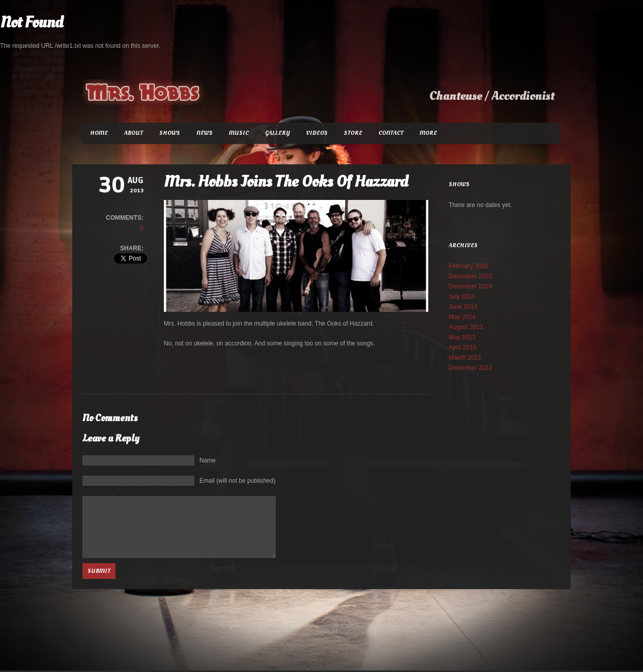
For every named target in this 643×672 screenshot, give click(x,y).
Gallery (277, 133)
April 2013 (462, 347)
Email (237, 481)
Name (208, 460)
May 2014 (462, 317)
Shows (170, 133)
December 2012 (470, 368)
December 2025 (470, 276)
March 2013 (465, 358)
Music (239, 133)
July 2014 (462, 297)
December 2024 (470, 286)
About (134, 133)
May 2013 (462, 337)
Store (353, 133)
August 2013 (466, 327)
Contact (391, 133)
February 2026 (469, 266)
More (428, 133)
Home (99, 133)
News (204, 133)
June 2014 (463, 307)
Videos (317, 133)
